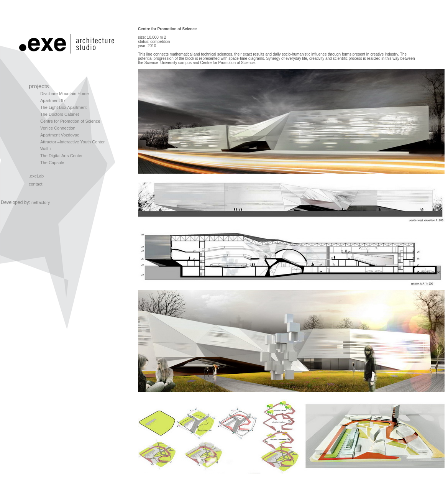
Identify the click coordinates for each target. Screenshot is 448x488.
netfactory (41, 202)
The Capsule (52, 163)
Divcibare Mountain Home (65, 94)
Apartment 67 (53, 100)
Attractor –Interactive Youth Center (72, 142)
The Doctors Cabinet (60, 114)
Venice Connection (58, 128)
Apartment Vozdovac (60, 135)
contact (35, 184)
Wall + (46, 149)
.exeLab (36, 176)
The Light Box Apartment (63, 107)
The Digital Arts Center (62, 156)
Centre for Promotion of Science (70, 121)
